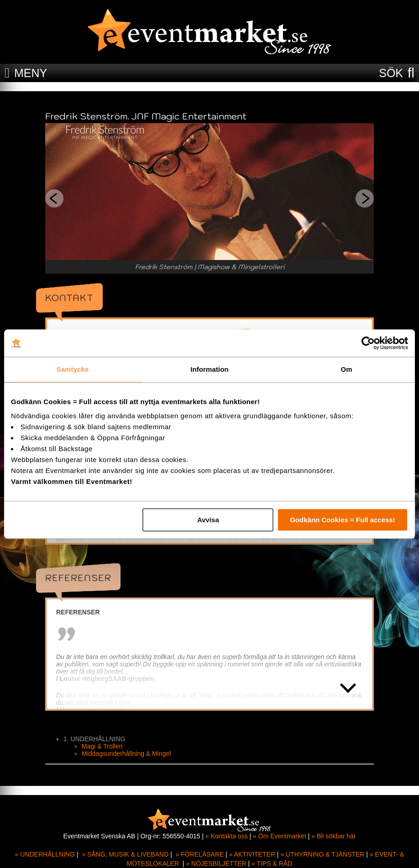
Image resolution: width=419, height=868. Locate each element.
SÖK (391, 73)
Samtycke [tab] (73, 369)
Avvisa (208, 520)
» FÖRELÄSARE (200, 854)
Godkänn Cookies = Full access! (343, 520)
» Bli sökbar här (333, 836)
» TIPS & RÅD (272, 863)
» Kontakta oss (227, 836)
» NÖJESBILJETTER (216, 863)
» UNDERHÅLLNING (45, 854)
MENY (31, 73)
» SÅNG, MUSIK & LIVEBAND (125, 854)
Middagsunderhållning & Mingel (126, 754)
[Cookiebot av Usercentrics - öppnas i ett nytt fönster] (368, 343)
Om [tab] (346, 369)
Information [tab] (209, 369)
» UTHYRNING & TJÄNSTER (322, 854)
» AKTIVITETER (252, 854)
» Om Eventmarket (280, 836)
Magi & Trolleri (102, 746)
